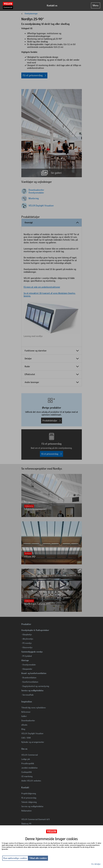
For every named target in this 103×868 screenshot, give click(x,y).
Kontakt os (52, 6)
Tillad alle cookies (38, 858)
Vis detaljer (96, 864)
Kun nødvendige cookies (15, 858)
